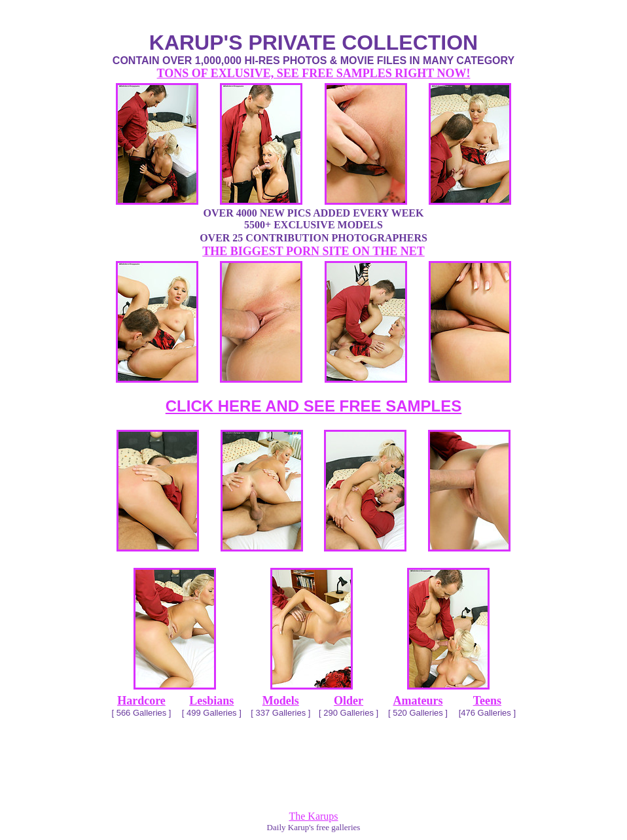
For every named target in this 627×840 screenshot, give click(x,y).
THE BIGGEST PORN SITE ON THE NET (313, 251)
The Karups (313, 816)
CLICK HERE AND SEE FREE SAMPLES (314, 406)
